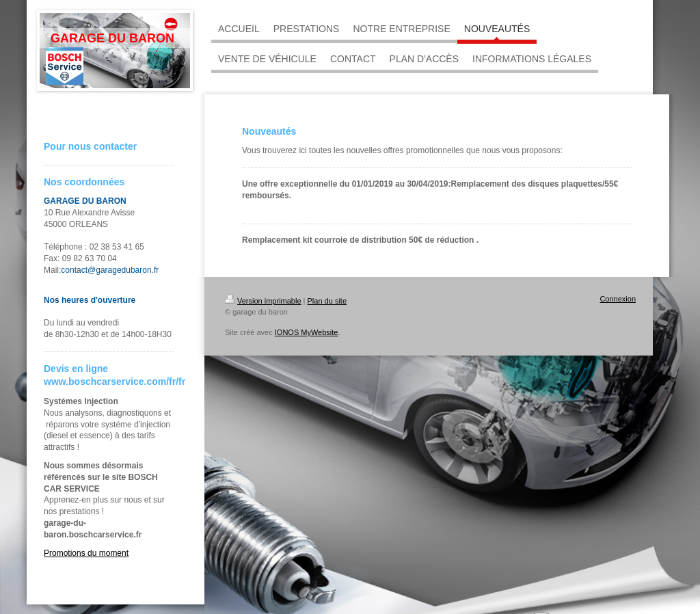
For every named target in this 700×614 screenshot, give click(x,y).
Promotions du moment (86, 553)
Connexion (618, 299)
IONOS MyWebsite (307, 332)
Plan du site (327, 301)
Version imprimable (263, 301)
